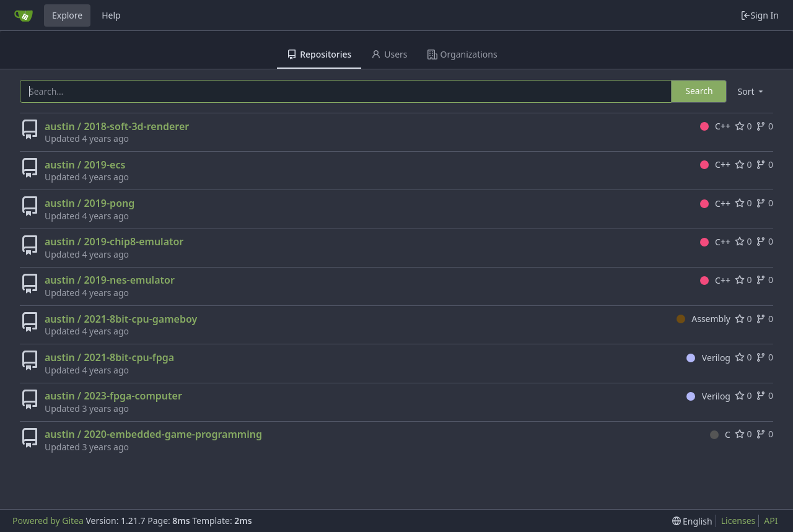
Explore (67, 15)
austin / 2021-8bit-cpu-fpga (109, 357)
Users (389, 54)
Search (699, 91)
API (771, 521)
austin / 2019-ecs (85, 165)
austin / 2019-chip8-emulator (114, 242)
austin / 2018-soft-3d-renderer (117, 126)
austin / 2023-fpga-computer (113, 396)
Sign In (760, 15)
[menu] (751, 91)
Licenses (738, 521)
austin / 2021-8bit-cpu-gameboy (121, 319)
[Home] (24, 15)
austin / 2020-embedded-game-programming (153, 434)
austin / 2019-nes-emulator (110, 280)
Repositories (319, 54)
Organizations (462, 54)
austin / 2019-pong (90, 203)
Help (111, 15)
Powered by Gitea (48, 521)
